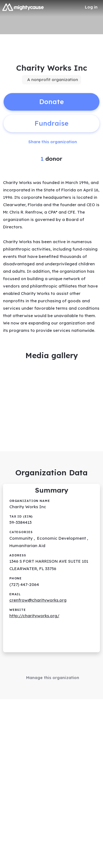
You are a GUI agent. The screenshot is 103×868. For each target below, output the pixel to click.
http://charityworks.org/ (34, 616)
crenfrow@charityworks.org (38, 600)
